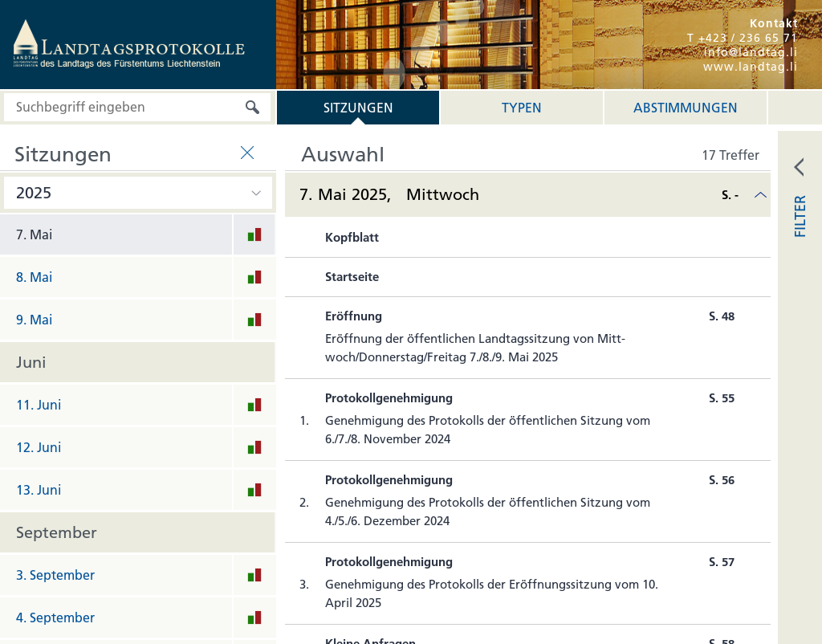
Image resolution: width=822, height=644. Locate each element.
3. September (55, 575)
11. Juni (39, 405)
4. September (55, 618)
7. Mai (34, 234)
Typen (522, 108)
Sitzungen (358, 108)
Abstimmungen (686, 108)
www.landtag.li (751, 67)
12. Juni (39, 447)
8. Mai (34, 277)
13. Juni (39, 490)
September (57, 532)
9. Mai (34, 320)
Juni (31, 362)
